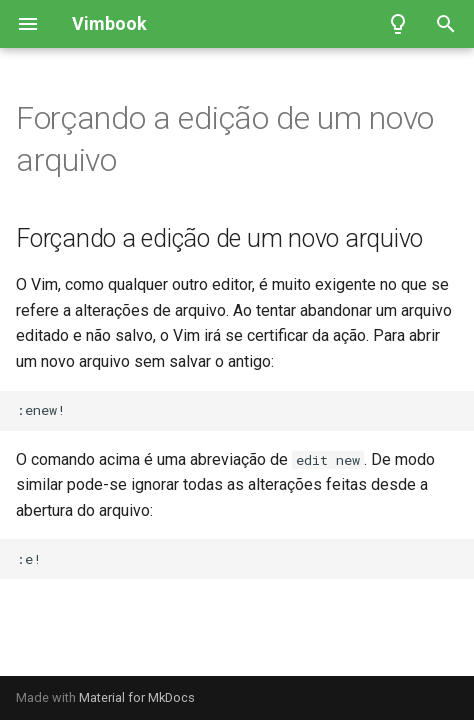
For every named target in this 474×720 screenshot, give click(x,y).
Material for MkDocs (137, 697)
